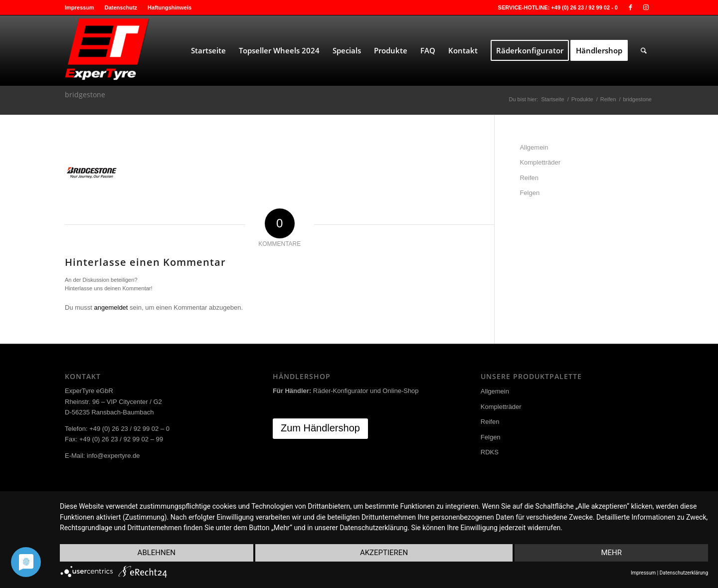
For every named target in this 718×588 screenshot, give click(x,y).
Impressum (80, 7)
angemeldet (111, 307)
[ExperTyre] (140, 50)
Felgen (530, 193)
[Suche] (644, 50)
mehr (611, 553)
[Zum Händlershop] (320, 429)
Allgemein (534, 147)
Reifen (529, 178)
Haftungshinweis (170, 7)
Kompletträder (540, 162)
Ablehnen (157, 553)
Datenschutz (121, 7)
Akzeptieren (384, 553)
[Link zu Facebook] (630, 7)
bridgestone (85, 95)
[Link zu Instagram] (646, 7)
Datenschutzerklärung (684, 573)
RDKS (490, 452)
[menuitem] (82, 7)
